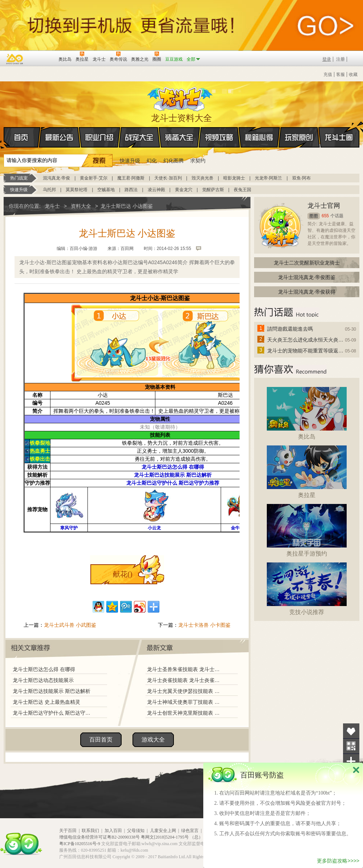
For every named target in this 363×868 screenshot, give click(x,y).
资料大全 (81, 206)
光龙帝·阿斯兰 (268, 178)
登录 (327, 59)
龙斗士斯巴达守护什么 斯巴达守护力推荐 (53, 713)
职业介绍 (99, 137)
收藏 (353, 74)
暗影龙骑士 (234, 178)
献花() (123, 574)
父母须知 (136, 831)
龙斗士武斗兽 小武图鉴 (70, 625)
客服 (340, 74)
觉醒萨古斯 (213, 190)
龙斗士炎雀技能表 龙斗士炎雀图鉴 (185, 680)
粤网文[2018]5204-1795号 (165, 837)
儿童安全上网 (163, 831)
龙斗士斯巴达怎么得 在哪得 (44, 669)
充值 (328, 74)
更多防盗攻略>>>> (338, 861)
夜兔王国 (242, 190)
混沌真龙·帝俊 (56, 178)
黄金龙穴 (184, 190)
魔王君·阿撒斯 (131, 178)
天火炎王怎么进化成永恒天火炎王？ (306, 340)
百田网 (42, 58)
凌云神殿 (156, 190)
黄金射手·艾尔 (93, 178)
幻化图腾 (174, 161)
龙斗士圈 (339, 130)
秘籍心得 (259, 137)
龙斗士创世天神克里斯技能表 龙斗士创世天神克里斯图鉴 (185, 713)
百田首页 (101, 740)
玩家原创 (299, 137)
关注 (351, 746)
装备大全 (179, 137)
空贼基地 (106, 190)
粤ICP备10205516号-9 (80, 844)
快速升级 (130, 161)
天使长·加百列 (168, 178)
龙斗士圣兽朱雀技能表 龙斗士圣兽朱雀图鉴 (185, 669)
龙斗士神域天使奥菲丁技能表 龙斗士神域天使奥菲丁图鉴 (185, 702)
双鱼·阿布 (301, 178)
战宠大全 (139, 137)
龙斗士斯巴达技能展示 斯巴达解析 (52, 691)
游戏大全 (153, 740)
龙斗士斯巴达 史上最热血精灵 (46, 702)
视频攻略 (219, 137)
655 (325, 216)
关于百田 (68, 831)
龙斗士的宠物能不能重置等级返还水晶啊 (306, 351)
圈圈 (314, 216)
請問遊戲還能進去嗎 (290, 329)
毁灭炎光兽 (203, 178)
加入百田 (113, 831)
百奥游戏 (15, 59)
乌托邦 (49, 190)
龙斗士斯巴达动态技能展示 (43, 680)
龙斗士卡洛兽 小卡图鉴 (204, 625)
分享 (351, 761)
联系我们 (90, 831)
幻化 (152, 161)
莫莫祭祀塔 (77, 190)
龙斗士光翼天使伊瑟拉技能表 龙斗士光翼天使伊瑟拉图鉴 (185, 691)
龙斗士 (180, 97)
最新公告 (60, 137)
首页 (4, 138)
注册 (340, 59)
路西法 (131, 190)
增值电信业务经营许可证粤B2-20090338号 (99, 837)
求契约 (198, 161)
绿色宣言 (190, 831)
